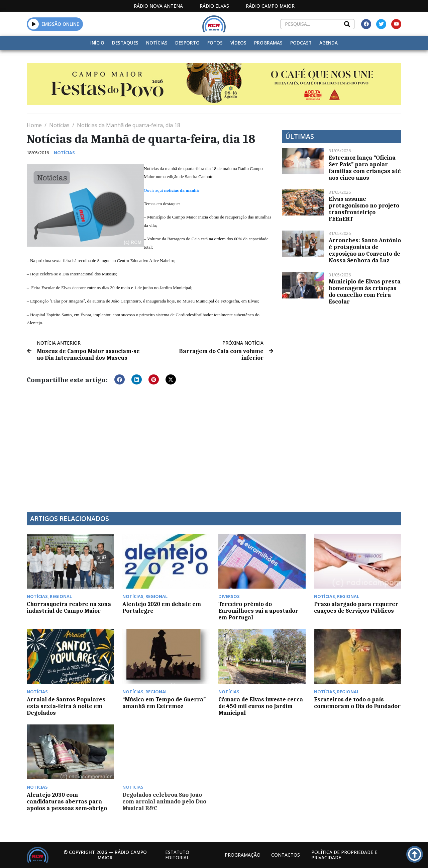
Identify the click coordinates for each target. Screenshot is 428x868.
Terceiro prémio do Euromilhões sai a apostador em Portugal (258, 611)
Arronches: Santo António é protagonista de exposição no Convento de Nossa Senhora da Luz (365, 250)
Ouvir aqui (171, 190)
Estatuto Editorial (177, 855)
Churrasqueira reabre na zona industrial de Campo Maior (69, 607)
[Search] (347, 24)
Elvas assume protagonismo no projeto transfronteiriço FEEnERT (364, 209)
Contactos (286, 855)
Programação (243, 855)
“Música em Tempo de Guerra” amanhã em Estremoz (164, 703)
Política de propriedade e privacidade (344, 855)
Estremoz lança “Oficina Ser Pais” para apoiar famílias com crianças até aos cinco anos (365, 168)
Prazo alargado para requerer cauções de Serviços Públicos (356, 607)
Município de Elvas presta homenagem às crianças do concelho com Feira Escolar (365, 291)
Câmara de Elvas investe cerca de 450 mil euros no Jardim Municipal (261, 706)
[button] (34, 24)
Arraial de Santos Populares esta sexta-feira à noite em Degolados (66, 706)
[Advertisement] (150, 448)
